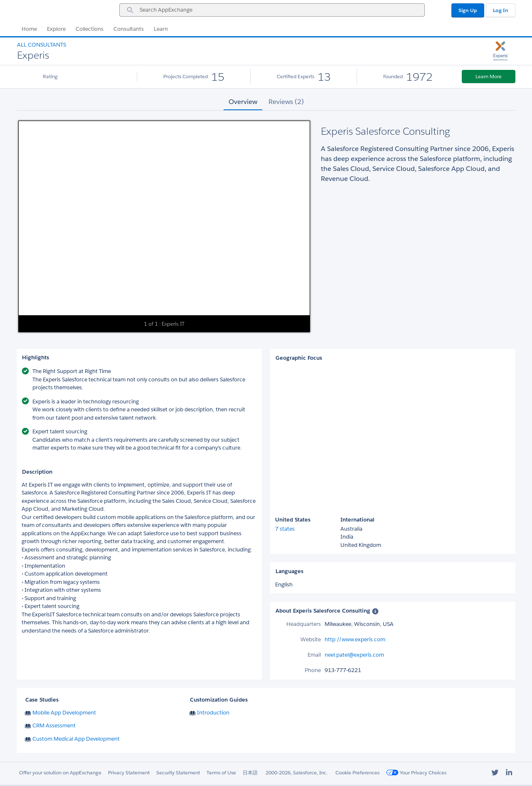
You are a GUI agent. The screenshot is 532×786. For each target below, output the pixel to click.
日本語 (250, 772)
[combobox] (272, 10)
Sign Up (468, 10)
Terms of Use (221, 772)
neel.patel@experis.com (354, 655)
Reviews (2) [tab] (286, 102)
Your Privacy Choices (416, 772)
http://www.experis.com (355, 639)
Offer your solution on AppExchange (60, 772)
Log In (501, 10)
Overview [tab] (243, 102)
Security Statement (178, 772)
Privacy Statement (129, 772)
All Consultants (42, 45)
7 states (285, 529)
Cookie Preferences (357, 772)
